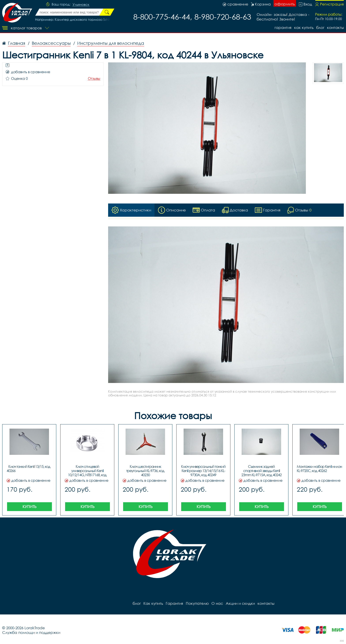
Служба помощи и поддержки (31, 632)
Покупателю (197, 603)
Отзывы (94, 79)
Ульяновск (81, 5)
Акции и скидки (240, 603)
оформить (285, 4)
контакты (335, 27)
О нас (217, 603)
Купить (29, 507)
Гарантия (283, 27)
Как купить (304, 27)
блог (320, 27)
